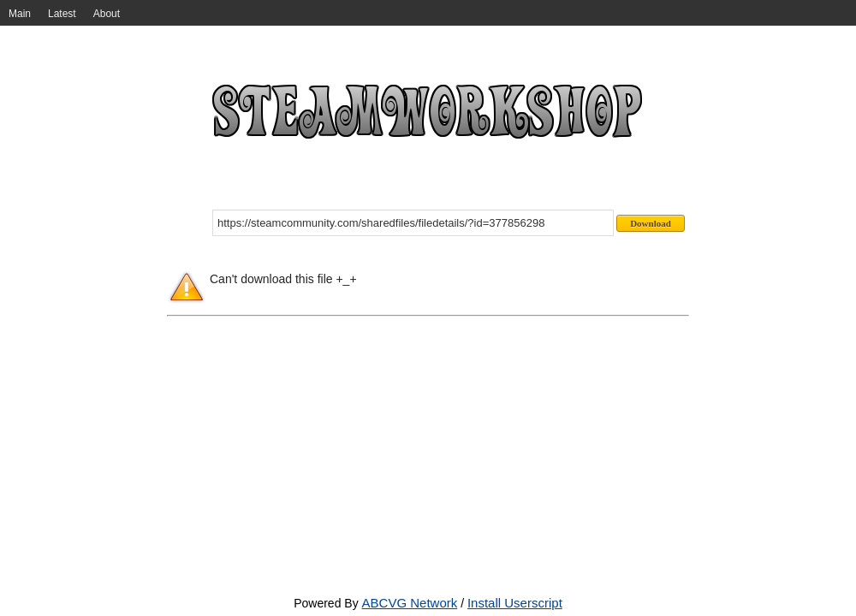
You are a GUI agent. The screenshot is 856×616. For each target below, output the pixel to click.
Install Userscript (515, 603)
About (107, 14)
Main (20, 14)
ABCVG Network (410, 603)
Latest (62, 14)
